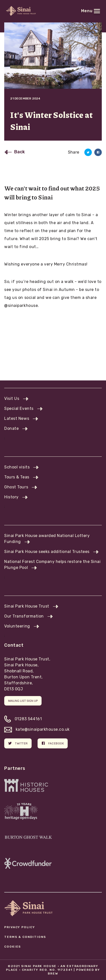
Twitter (18, 743)
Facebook (53, 743)
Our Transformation (24, 616)
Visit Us (12, 399)
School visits (17, 467)
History (11, 497)
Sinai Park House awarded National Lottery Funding (47, 539)
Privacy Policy (20, 927)
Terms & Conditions (25, 937)
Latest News (17, 418)
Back (20, 152)
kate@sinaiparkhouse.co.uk (37, 729)
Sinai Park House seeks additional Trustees (47, 552)
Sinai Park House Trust (27, 606)
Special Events (19, 408)
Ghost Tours (16, 487)
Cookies (13, 947)
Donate (11, 428)
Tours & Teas (17, 477)
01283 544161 (23, 719)
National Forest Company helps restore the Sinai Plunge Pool (52, 565)
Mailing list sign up (23, 701)
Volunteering (17, 626)
